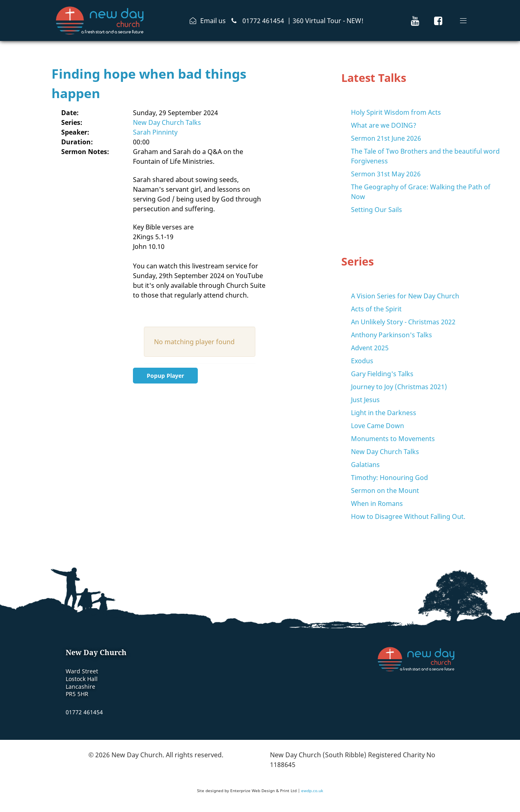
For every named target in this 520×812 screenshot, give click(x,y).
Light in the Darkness (384, 413)
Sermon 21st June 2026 (386, 138)
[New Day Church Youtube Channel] (415, 20)
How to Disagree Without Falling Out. (408, 516)
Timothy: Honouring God (389, 478)
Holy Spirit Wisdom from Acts (396, 112)
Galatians (365, 465)
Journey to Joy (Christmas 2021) (399, 387)
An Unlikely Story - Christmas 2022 (403, 322)
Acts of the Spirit (376, 309)
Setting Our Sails (377, 210)
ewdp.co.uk (312, 791)
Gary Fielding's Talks (382, 374)
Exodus (362, 361)
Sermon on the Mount (385, 491)
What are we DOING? (384, 125)
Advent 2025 (370, 348)
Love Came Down (378, 426)
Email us (213, 21)
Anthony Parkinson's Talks (392, 335)
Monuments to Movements (393, 439)
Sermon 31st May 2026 (386, 174)
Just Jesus (365, 400)
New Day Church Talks (167, 122)
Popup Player (165, 376)
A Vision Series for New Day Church (405, 296)
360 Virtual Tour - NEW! (328, 21)
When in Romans (377, 503)
